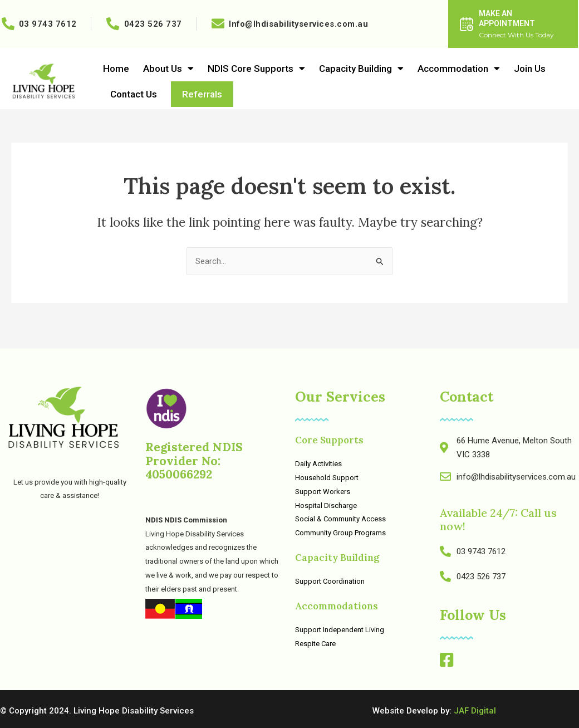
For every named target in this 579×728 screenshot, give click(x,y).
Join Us (530, 69)
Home (116, 69)
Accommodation (459, 68)
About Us (168, 68)
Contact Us (134, 94)
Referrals (202, 94)
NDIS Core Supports (256, 68)
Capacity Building (361, 68)
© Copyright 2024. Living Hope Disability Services (97, 711)
